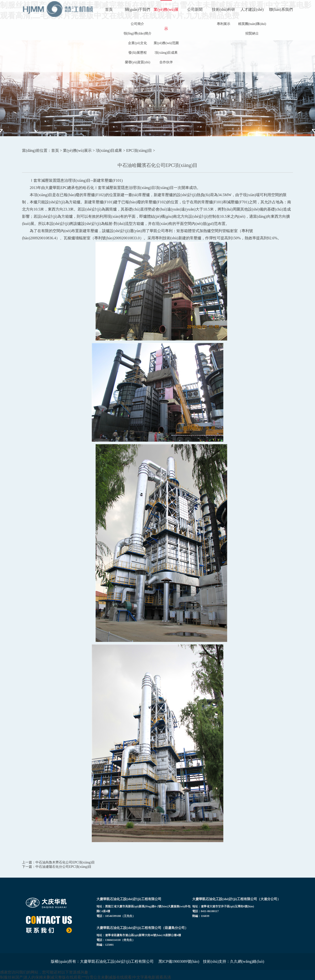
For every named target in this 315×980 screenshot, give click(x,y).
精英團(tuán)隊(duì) (252, 24)
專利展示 (224, 24)
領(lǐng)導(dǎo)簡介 (138, 33)
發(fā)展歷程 (137, 53)
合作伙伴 (166, 62)
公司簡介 (137, 24)
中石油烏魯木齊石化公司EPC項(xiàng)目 (65, 862)
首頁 (109, 9)
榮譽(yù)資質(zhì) (138, 62)
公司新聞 (195, 9)
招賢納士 (252, 33)
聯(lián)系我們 (281, 9)
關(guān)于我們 (138, 9)
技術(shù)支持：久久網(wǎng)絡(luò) (233, 961)
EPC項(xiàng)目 (139, 150)
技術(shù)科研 (223, 9)
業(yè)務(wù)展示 (166, 19)
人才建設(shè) (252, 9)
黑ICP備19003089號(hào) (179, 961)
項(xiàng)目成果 (166, 53)
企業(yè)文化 (138, 43)
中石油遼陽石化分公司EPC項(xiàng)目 (63, 867)
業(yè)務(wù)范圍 (166, 43)
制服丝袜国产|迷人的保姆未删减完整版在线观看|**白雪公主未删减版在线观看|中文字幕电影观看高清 (85, 977)
